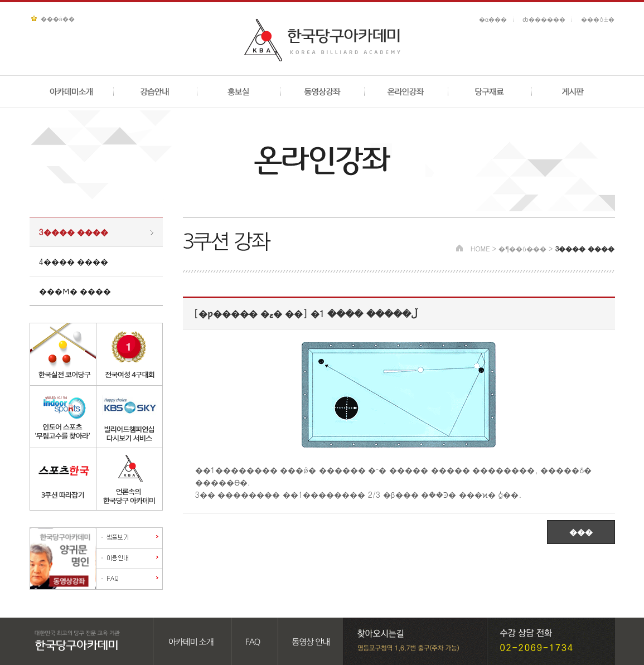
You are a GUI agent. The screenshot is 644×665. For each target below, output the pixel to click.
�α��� (493, 19)
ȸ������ (544, 19)
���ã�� (58, 19)
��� (581, 532)
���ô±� (598, 19)
